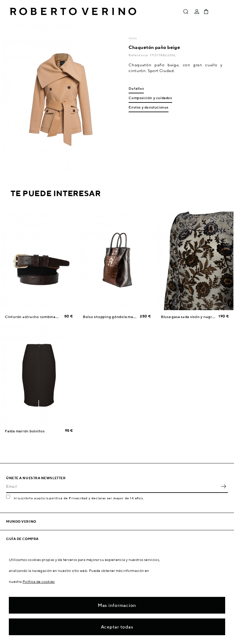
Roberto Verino (73, 12)
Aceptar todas (117, 627)
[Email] (112, 486)
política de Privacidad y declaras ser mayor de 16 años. (97, 498)
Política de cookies (39, 582)
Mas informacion (117, 605)
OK (223, 486)
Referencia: (139, 55)
